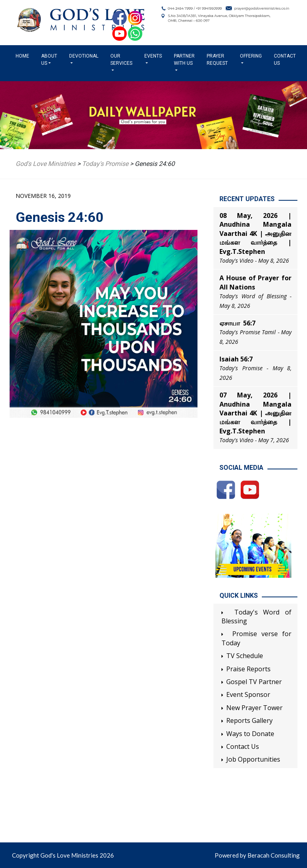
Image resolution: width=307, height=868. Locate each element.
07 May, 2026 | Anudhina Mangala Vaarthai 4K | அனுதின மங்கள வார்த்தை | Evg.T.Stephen (255, 413)
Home (24, 56)
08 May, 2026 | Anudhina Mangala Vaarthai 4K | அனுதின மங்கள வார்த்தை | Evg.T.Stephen (255, 233)
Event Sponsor (248, 694)
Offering (251, 56)
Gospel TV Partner (254, 682)
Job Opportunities (253, 759)
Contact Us (285, 60)
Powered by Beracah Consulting (257, 855)
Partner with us (184, 60)
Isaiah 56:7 (236, 359)
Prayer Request (217, 60)
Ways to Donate (250, 734)
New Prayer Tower (254, 708)
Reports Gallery (249, 720)
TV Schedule (245, 656)
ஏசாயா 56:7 (237, 323)
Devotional (84, 56)
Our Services (121, 60)
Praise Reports (248, 669)
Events (153, 56)
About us (49, 60)
